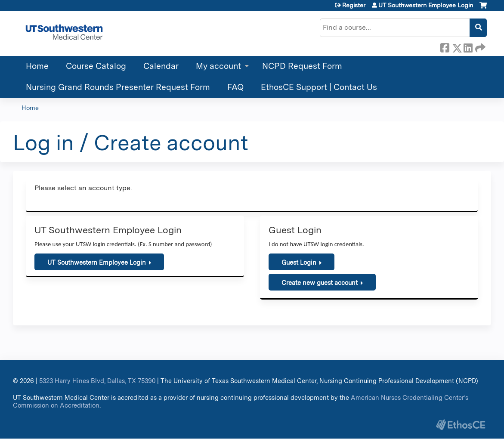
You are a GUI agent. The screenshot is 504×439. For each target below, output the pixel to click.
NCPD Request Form (302, 66)
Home (37, 66)
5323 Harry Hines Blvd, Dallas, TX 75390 (97, 381)
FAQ (235, 87)
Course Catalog (96, 66)
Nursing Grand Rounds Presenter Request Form (118, 87)
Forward (479, 46)
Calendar (161, 66)
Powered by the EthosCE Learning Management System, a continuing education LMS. (461, 425)
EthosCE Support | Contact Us (319, 87)
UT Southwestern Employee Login (426, 5)
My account (218, 66)
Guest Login (299, 262)
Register (354, 5)
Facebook (445, 46)
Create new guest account (320, 283)
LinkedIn (468, 46)
